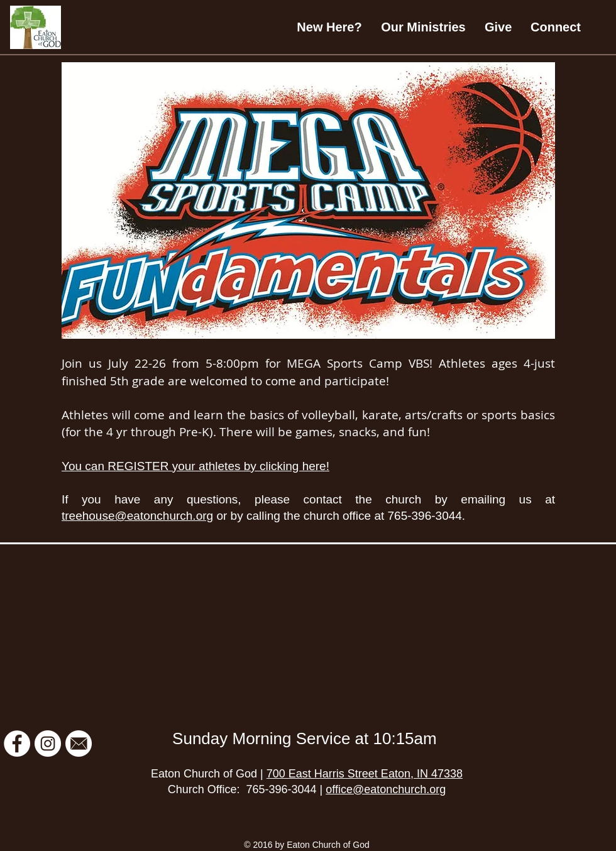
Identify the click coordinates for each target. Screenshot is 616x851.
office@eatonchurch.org (386, 789)
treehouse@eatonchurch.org (137, 516)
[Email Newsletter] (79, 744)
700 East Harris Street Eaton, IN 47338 (365, 774)
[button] (423, 27)
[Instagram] (48, 744)
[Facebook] (17, 744)
